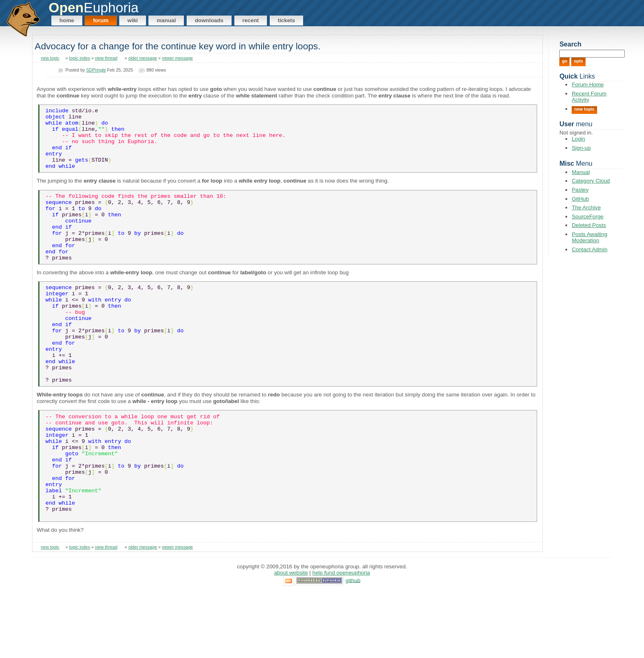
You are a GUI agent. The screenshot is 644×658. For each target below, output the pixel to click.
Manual (166, 20)
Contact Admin (590, 249)
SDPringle (96, 70)
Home (67, 20)
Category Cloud (591, 181)
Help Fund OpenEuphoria (341, 639)
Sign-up (581, 148)
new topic (50, 58)
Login (578, 139)
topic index (80, 58)
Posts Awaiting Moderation (589, 237)
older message (143, 58)
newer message (177, 58)
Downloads (209, 20)
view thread (106, 58)
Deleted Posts (589, 225)
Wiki (133, 20)
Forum (101, 20)
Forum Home (588, 85)
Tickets (286, 20)
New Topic (584, 109)
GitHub (580, 199)
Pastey (580, 190)
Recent (250, 20)
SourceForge (587, 217)
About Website (291, 639)
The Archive (586, 207)
